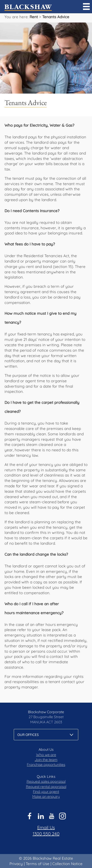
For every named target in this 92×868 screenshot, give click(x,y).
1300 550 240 (46, 834)
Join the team (46, 760)
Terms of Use (38, 864)
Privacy (16, 864)
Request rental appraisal (46, 787)
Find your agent (46, 792)
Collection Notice (67, 864)
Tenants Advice (56, 17)
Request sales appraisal (46, 781)
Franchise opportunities (46, 765)
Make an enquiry (46, 796)
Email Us (46, 827)
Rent (34, 17)
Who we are (46, 755)
